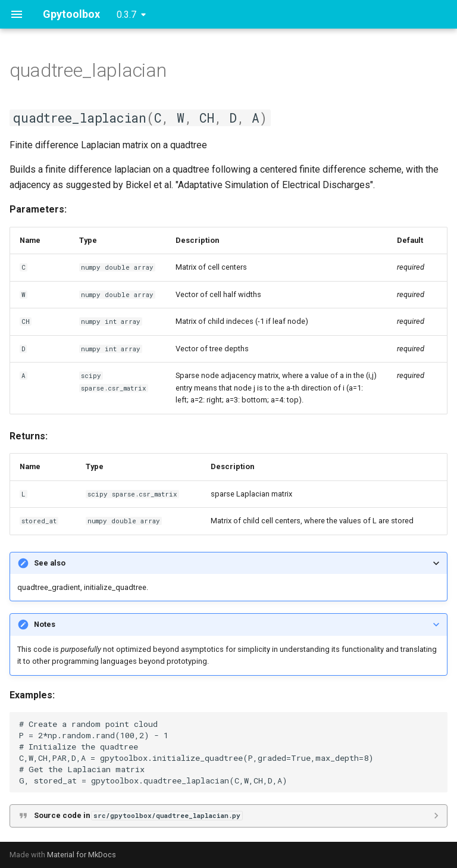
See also (50, 563)
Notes (45, 624)
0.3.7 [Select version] (126, 15)
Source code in (138, 815)
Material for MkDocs (82, 855)
